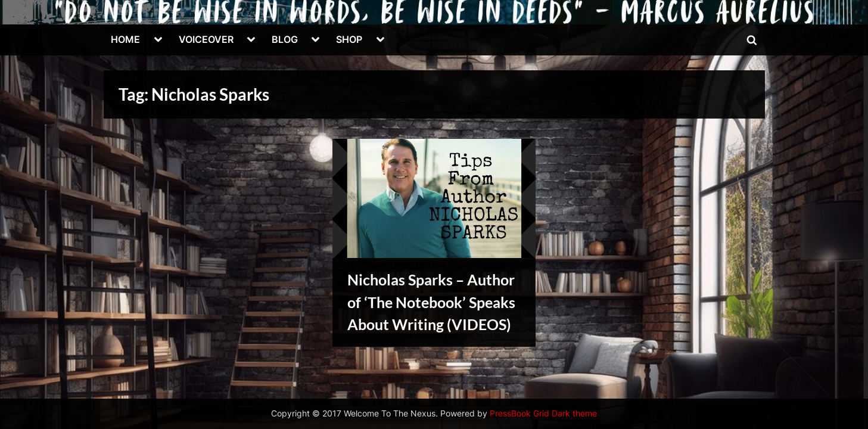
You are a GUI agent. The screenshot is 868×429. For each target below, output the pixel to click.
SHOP (349, 39)
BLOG (285, 39)
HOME (125, 39)
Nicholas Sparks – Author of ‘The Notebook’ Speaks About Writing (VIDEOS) (431, 302)
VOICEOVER (206, 39)
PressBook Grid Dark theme (543, 414)
